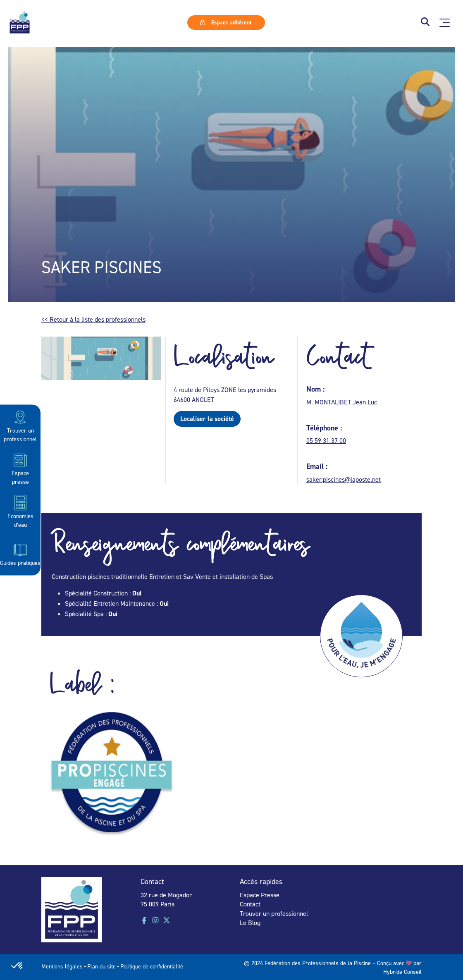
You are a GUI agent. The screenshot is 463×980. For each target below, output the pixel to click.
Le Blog (250, 923)
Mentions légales (62, 966)
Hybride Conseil (402, 972)
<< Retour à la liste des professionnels (93, 319)
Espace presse (20, 468)
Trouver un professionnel (20, 426)
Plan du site (101, 966)
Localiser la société (207, 419)
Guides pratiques (20, 554)
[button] (425, 23)
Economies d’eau (20, 511)
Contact (250, 904)
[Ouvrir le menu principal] (445, 23)
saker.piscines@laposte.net (344, 479)
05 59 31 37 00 (326, 440)
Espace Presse (260, 895)
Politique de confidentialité (152, 966)
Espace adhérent (226, 22)
